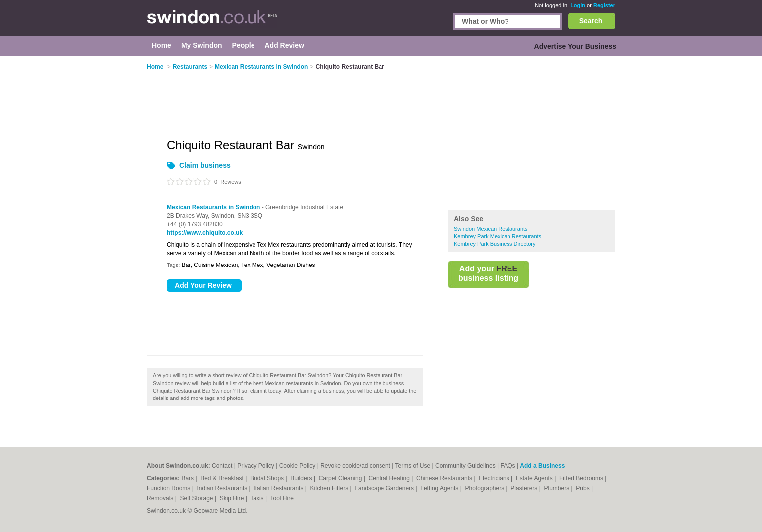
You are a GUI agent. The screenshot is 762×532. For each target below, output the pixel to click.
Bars (188, 478)
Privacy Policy (256, 466)
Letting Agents (440, 488)
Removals (161, 498)
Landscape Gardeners (385, 488)
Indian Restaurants (223, 488)
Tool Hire (282, 498)
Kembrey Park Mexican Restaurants (498, 236)
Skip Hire (233, 498)
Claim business (205, 165)
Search (591, 21)
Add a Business (542, 466)
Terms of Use (413, 466)
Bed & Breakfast (223, 478)
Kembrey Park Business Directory (495, 244)
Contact (222, 466)
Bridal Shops (268, 478)
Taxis (258, 498)
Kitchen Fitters (330, 488)
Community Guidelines (465, 466)
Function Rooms (170, 488)
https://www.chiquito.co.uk (205, 233)
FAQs (508, 466)
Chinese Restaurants (445, 478)
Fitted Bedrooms (582, 478)
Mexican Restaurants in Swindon (213, 207)
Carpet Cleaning (341, 478)
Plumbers (557, 488)
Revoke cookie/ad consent (355, 466)
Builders (302, 478)
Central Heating (390, 478)
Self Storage (197, 498)
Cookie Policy (298, 466)
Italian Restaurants (279, 488)
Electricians (495, 478)
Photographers (485, 488)
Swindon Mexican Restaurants (491, 229)
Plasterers (525, 488)
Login (578, 5)
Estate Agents (535, 478)
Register (604, 5)
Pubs (583, 488)
